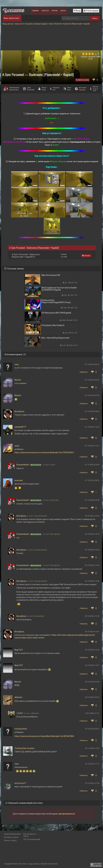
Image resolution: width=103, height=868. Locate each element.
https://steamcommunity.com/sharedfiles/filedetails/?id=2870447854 (44, 736)
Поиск (95, 18)
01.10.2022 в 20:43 (92, 465)
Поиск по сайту (10, 840)
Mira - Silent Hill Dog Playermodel (55, 338)
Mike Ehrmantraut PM (51, 275)
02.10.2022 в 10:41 (92, 632)
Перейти (82, 90)
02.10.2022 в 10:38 (92, 581)
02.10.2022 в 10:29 (92, 516)
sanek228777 (20, 427)
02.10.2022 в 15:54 (92, 650)
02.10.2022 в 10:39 (92, 616)
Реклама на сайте (11, 837)
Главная (35, 11)
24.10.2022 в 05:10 (92, 697)
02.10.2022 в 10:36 (92, 565)
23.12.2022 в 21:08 (92, 783)
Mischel (18, 380)
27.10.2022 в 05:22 (92, 729)
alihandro (18, 697)
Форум (55, 11)
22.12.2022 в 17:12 (92, 764)
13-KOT (20, 713)
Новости (45, 11)
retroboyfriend (21, 729)
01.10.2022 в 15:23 (92, 427)
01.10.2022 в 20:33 (92, 480)
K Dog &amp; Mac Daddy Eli (53, 325)
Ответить (84, 372)
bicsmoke (19, 480)
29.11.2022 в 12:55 (92, 748)
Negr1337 (19, 650)
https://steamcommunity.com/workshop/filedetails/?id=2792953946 (44, 453)
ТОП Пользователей (32, 839)
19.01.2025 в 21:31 (92, 713)
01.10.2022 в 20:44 (92, 500)
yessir (17, 446)
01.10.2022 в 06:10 (92, 364)
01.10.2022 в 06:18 (92, 380)
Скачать (86, 256)
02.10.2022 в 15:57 (92, 665)
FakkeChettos (14, 90)
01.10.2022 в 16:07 (92, 446)
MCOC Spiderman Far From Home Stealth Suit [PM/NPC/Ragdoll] (59, 289)
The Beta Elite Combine (24, 748)
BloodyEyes (19, 411)
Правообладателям (12, 834)
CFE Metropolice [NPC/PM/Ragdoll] (56, 313)
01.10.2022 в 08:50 (92, 411)
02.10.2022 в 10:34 (92, 534)
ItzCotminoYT (20, 783)
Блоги (63, 11)
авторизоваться (67, 814)
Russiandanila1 (23, 465)
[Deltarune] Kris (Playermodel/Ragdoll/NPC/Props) (56, 301)
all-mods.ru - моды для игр (29, 864)
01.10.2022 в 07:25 (92, 395)
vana (17, 364)
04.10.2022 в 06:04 (92, 682)
